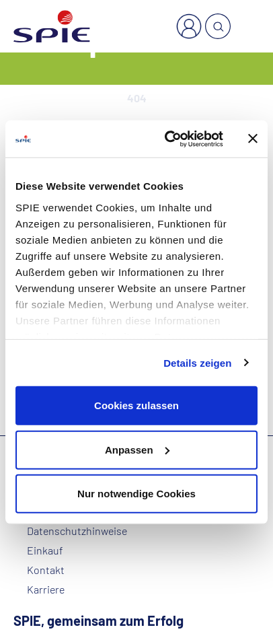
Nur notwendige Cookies (136, 494)
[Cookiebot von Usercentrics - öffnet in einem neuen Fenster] (168, 139)
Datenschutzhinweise (77, 531)
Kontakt (46, 570)
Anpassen (137, 449)
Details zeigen (197, 362)
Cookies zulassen (136, 405)
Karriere (46, 589)
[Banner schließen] (253, 139)
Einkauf (45, 550)
